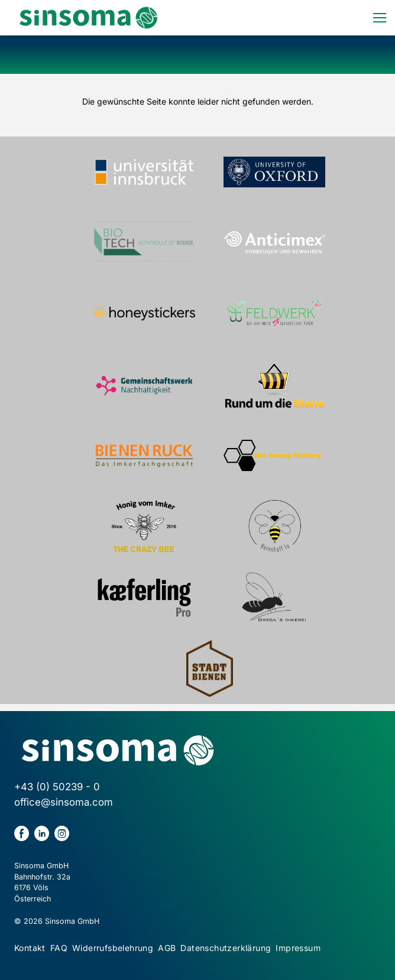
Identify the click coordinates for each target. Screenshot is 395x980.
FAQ (59, 948)
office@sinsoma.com (64, 802)
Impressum (298, 948)
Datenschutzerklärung (226, 948)
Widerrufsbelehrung (113, 948)
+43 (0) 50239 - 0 (57, 787)
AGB (167, 948)
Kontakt (30, 948)
